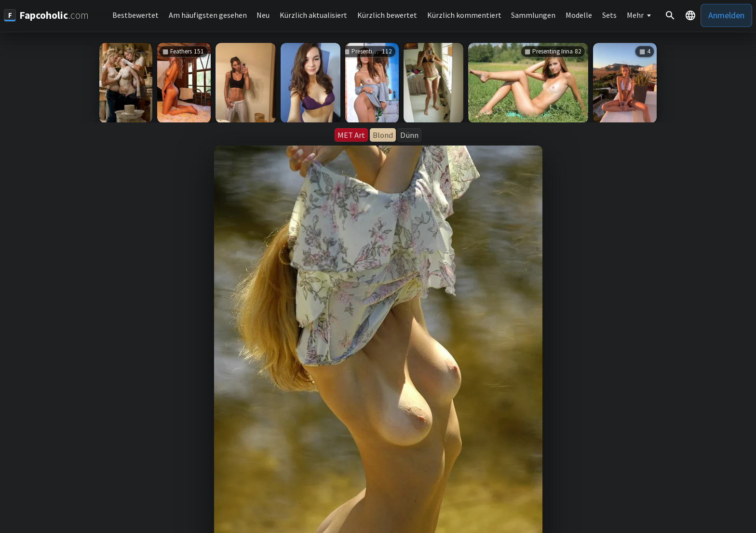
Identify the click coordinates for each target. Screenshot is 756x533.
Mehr (635, 15)
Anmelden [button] (726, 15)
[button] (690, 15)
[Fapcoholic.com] (46, 15)
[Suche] (670, 15)
